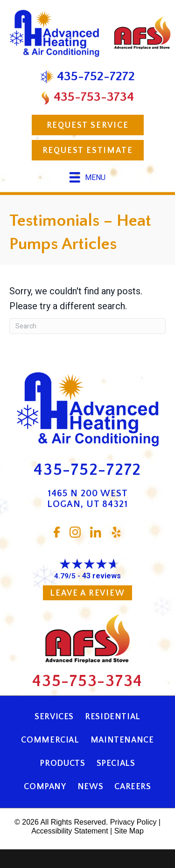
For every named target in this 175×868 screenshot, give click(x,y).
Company (45, 787)
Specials (116, 764)
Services (54, 717)
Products (62, 764)
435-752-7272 (87, 470)
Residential (113, 717)
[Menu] (87, 177)
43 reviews (101, 576)
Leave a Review (87, 593)
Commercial (50, 740)
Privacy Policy (133, 822)
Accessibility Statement (70, 831)
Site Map (129, 831)
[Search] (87, 326)
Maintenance (122, 740)
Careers (133, 787)
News (91, 787)
